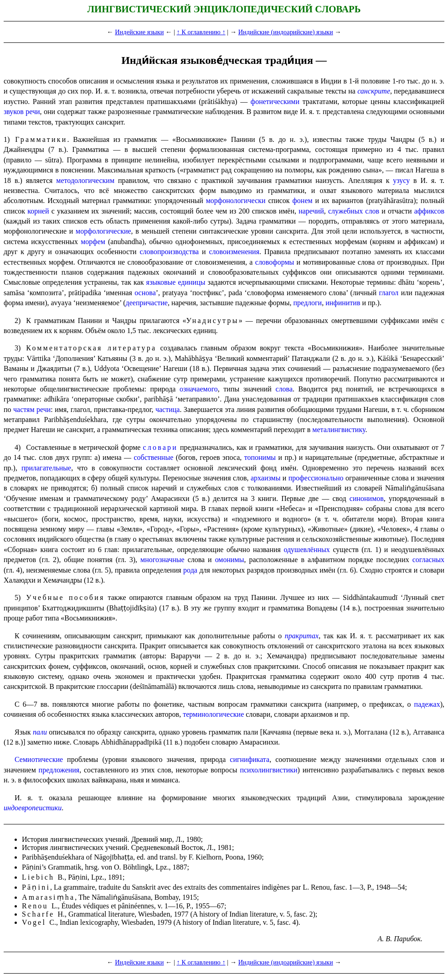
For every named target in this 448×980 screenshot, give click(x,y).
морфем (93, 242)
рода (190, 570)
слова (284, 389)
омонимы (230, 560)
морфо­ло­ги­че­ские (103, 231)
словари (160, 447)
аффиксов (429, 211)
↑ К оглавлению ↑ (201, 32)
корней (38, 211)
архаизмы (266, 478)
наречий (311, 211)
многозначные (162, 560)
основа (145, 293)
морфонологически (236, 201)
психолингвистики (268, 770)
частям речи (32, 409)
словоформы (275, 262)
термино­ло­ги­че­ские (213, 714)
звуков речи (22, 112)
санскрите (374, 91)
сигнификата (250, 759)
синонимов (367, 498)
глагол (389, 293)
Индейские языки (139, 32)
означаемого (199, 389)
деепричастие (147, 303)
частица (167, 409)
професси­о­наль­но (316, 478)
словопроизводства (170, 252)
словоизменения (234, 252)
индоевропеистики (33, 808)
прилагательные (46, 468)
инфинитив (343, 303)
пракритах (302, 636)
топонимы (260, 457)
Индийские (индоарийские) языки (286, 32)
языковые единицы (176, 282)
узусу (401, 180)
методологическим (85, 180)
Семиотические (39, 759)
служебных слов (354, 211)
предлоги (307, 303)
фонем (302, 201)
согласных (428, 560)
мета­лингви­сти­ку (339, 430)
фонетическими (275, 102)
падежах (427, 704)
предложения (59, 770)
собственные (153, 457)
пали (40, 732)
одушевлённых (306, 550)
